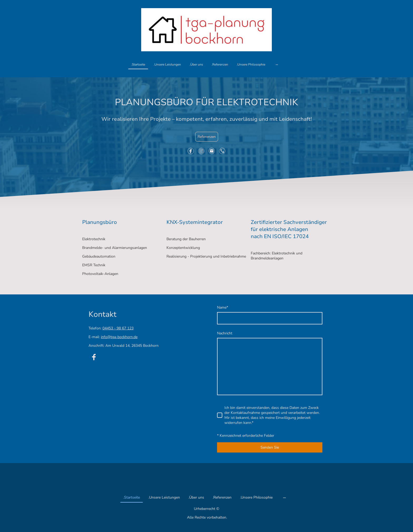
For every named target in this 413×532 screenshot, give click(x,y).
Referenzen (207, 137)
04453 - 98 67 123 (118, 328)
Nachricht (225, 333)
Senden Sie (270, 447)
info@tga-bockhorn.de (119, 337)
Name (223, 307)
